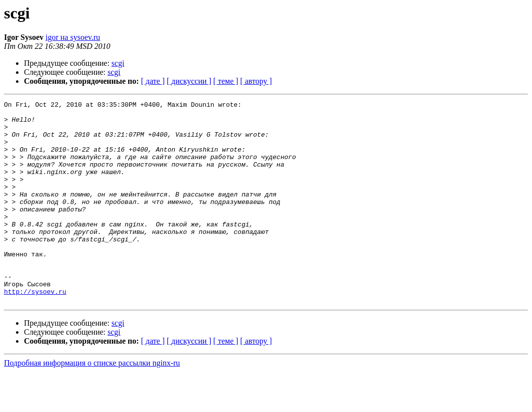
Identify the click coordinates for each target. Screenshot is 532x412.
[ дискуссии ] (189, 81)
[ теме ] (226, 81)
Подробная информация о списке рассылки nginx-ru (92, 403)
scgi (118, 63)
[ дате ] (153, 81)
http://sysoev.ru (35, 330)
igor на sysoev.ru (73, 37)
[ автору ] (256, 81)
